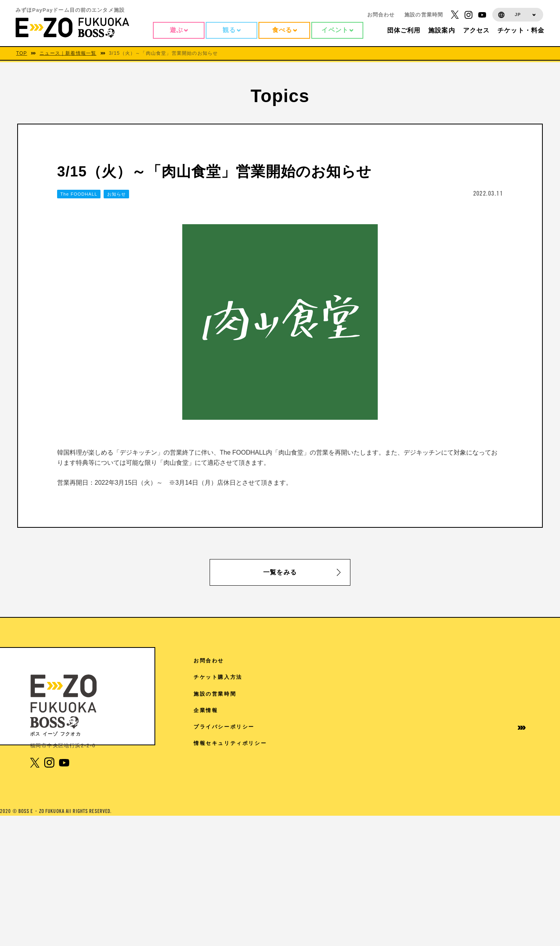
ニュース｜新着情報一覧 (68, 53)
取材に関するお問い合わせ (415, 803)
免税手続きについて (412, 783)
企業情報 (472, 710)
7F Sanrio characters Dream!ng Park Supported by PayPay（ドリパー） (286, 699)
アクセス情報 (403, 661)
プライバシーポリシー (490, 727)
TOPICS (397, 677)
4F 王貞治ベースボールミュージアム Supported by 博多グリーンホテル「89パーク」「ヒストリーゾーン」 (288, 825)
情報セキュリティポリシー (490, 747)
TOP (22, 53)
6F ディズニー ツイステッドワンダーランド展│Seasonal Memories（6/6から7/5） (288, 783)
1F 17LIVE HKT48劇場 (241, 881)
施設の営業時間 (424, 15)
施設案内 (397, 694)
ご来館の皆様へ (406, 710)
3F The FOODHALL (237, 864)
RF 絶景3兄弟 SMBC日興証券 (249, 677)
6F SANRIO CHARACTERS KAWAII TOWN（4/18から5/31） (289, 758)
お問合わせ (381, 15)
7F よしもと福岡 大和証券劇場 (249, 720)
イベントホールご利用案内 (415, 747)
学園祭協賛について (412, 767)
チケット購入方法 (484, 677)
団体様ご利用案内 (409, 727)
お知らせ (117, 194)
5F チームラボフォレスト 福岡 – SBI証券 (265, 804)
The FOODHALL (79, 194)
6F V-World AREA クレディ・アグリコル (266, 737)
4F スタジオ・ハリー (236, 846)
